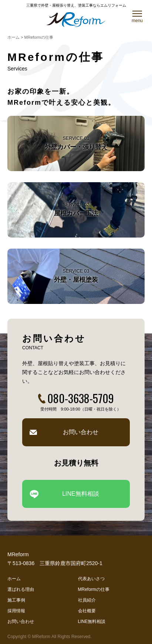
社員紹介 (87, 600)
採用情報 (16, 611)
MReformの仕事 (94, 589)
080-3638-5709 (81, 398)
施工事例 (16, 600)
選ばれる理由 (21, 589)
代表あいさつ (91, 579)
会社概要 (87, 611)
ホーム (14, 579)
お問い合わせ (81, 432)
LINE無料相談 (81, 494)
